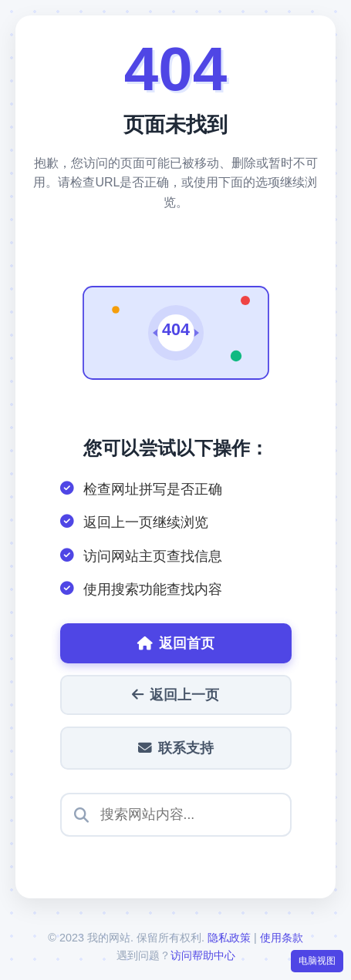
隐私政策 (229, 938)
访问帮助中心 (203, 955)
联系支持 (176, 748)
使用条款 (282, 938)
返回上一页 (175, 695)
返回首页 (176, 643)
